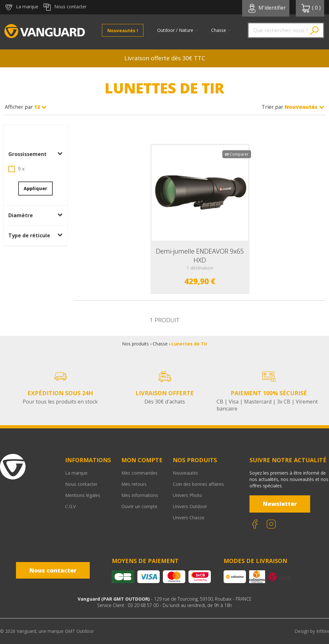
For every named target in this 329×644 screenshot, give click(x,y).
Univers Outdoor (190, 506)
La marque (76, 473)
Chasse (160, 344)
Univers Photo (187, 495)
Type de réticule (35, 235)
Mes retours (134, 484)
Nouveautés (185, 473)
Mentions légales (83, 495)
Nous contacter (81, 484)
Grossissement (35, 154)
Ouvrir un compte (139, 506)
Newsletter (280, 504)
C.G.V (70, 506)
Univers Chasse (189, 518)
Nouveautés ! (123, 30)
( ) (311, 8)
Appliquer (35, 188)
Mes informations (140, 495)
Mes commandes (139, 473)
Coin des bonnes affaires (198, 484)
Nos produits (135, 344)
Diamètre (35, 215)
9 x (21, 169)
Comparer (237, 154)
